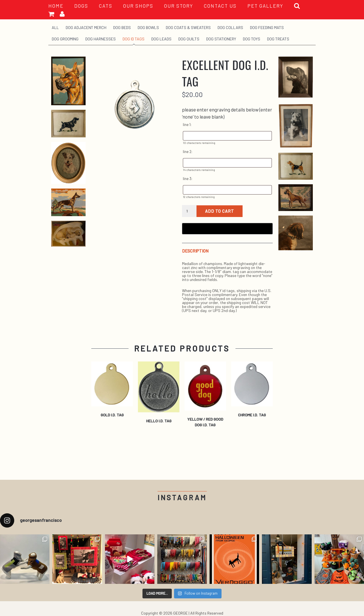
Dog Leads (161, 39)
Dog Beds (122, 27)
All (55, 27)
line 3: (188, 179)
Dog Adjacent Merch (86, 27)
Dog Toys (252, 39)
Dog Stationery (221, 39)
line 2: (188, 152)
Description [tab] (195, 251)
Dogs (81, 6)
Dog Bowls (148, 27)
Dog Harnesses (101, 39)
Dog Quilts (189, 39)
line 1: (187, 125)
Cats (106, 6)
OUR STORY (179, 6)
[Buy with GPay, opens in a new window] (227, 229)
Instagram (182, 498)
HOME (56, 6)
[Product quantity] (189, 211)
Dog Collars (230, 27)
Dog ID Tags (134, 39)
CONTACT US (220, 6)
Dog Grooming (65, 39)
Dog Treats (278, 39)
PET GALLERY (265, 6)
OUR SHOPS (138, 6)
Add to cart (220, 211)
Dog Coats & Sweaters (188, 27)
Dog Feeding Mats (267, 27)
